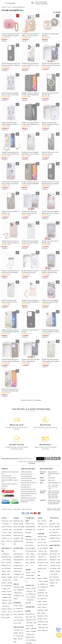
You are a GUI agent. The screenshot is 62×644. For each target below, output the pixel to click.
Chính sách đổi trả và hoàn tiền (29, 478)
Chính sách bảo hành (26, 474)
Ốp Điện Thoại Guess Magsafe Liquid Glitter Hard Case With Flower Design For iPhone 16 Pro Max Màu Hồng (51, 301)
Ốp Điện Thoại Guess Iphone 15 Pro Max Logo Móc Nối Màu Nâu (10, 360)
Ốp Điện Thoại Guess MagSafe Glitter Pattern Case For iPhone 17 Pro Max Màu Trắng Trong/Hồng (50, 212)
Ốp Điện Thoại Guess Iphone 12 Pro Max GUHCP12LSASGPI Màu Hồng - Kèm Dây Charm (11, 242)
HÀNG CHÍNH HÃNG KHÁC (55, 547)
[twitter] (55, 458)
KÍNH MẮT (28, 570)
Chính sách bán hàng (26, 472)
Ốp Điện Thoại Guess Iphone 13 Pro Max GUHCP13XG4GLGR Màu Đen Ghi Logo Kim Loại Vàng (31, 94)
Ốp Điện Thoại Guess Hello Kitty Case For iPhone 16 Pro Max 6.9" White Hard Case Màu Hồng (11, 183)
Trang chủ (4, 7)
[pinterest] (52, 458)
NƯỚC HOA (29, 537)
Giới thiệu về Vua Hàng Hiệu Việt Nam (10, 473)
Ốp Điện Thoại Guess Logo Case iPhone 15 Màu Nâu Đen (31, 360)
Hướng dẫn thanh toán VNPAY (9, 484)
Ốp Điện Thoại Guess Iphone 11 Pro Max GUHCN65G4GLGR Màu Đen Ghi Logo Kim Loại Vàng (31, 124)
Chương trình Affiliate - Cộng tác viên (10, 481)
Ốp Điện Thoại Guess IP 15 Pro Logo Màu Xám (50, 94)
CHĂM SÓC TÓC (30, 585)
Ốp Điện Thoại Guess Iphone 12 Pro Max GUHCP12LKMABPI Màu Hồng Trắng (31, 301)
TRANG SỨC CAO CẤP (54, 519)
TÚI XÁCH (4, 518)
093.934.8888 (43, 2)
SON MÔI (40, 518)
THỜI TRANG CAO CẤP (6, 550)
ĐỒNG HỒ (16, 584)
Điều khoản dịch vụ (26, 487)
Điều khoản (17, 509)
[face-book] (45, 458)
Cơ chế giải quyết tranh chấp (28, 489)
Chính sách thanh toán (26, 481)
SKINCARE (16, 518)
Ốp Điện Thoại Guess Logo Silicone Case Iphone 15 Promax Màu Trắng (51, 124)
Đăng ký (40, 459)
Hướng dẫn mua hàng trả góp (28, 498)
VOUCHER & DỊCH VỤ (18, 550)
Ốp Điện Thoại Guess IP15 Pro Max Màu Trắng (50, 242)
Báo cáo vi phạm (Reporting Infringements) (28, 501)
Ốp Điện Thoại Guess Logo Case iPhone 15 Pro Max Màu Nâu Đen (51, 64)
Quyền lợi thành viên (26, 496)
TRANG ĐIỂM (41, 534)
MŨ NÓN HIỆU (17, 603)
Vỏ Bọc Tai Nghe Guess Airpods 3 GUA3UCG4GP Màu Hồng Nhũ (11, 35)
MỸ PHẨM (28, 611)
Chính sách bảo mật (26, 485)
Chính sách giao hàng (26, 476)
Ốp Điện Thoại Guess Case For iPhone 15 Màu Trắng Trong (50, 272)
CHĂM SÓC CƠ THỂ (19, 627)
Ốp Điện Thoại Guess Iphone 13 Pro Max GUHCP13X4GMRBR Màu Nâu (30, 183)
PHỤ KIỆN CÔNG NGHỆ (30, 519)
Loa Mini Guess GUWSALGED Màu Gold (50, 35)
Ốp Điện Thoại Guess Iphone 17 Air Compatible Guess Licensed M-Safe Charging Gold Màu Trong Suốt (51, 360)
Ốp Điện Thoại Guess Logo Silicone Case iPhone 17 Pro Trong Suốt (9, 301)
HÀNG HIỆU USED (30, 607)
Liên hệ (3, 488)
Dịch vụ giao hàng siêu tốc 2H (28, 491)
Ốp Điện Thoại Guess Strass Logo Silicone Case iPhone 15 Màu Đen (11, 64)
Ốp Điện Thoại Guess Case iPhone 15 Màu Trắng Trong (29, 212)
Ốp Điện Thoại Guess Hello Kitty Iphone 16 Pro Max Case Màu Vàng (30, 35)
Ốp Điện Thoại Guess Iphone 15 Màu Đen (30, 331)
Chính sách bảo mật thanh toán (29, 483)
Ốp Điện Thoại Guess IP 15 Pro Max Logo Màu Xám (50, 153)
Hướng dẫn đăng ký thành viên (29, 494)
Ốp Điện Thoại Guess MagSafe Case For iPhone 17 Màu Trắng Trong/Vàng (10, 94)
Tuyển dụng (5, 486)
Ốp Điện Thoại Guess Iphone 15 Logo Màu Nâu (10, 212)
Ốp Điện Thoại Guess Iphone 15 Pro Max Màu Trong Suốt (30, 272)
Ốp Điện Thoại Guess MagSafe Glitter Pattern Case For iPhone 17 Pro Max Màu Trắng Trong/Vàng (30, 153)
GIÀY (39, 575)
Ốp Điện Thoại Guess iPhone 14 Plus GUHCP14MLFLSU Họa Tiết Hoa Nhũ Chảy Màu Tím (51, 331)
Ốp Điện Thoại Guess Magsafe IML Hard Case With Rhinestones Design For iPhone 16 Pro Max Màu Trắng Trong (31, 242)
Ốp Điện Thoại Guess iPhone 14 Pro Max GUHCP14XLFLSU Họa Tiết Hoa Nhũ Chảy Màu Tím (31, 64)
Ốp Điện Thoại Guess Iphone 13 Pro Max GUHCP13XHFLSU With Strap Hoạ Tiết (11, 153)
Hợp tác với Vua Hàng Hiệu (9, 478)
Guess (9, 7)
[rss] (59, 458)
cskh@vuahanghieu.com (54, 483)
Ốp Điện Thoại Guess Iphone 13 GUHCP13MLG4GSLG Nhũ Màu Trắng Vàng (10, 331)
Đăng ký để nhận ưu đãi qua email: (9, 459)
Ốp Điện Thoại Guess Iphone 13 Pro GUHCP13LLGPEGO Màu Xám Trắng (10, 390)
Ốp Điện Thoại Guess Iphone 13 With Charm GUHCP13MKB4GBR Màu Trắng (11, 272)
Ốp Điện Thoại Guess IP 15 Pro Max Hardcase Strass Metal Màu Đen (51, 183)
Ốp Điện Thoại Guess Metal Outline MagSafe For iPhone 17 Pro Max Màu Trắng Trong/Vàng (10, 124)
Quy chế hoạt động (6, 476)
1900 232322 (44, 4)
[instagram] (48, 458)
